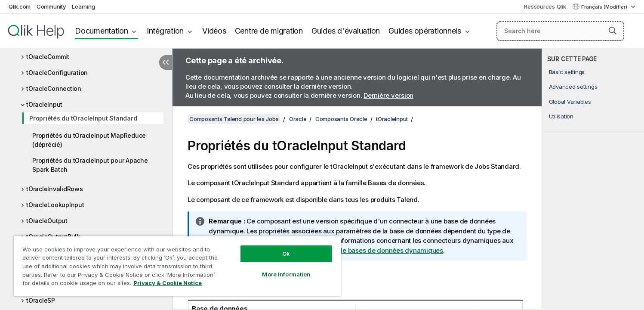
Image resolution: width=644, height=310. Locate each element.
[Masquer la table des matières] (166, 62)
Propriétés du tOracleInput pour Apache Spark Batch (90, 165)
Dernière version (388, 95)
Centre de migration (269, 31)
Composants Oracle (341, 119)
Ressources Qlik (545, 6)
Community (51, 6)
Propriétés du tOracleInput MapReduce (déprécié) (89, 140)
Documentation (102, 31)
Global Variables (570, 102)
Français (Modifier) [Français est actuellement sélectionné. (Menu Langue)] (605, 7)
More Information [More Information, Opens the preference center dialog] (286, 274)
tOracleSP (41, 300)
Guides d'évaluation (346, 31)
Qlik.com (20, 6)
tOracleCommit (48, 57)
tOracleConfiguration (57, 73)
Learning (83, 6)
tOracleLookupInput (55, 205)
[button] (613, 31)
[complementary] (593, 179)
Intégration (165, 31)
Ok (286, 254)
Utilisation (561, 116)
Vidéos (214, 31)
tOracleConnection (54, 88)
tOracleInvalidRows (55, 189)
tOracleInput (44, 104)
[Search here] (560, 31)
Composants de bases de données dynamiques (371, 250)
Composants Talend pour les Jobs (234, 119)
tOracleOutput (47, 221)
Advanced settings (573, 87)
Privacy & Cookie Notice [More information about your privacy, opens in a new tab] (168, 283)
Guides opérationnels (425, 31)
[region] (177, 266)
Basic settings (567, 72)
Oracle (298, 119)
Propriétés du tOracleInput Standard (83, 118)
